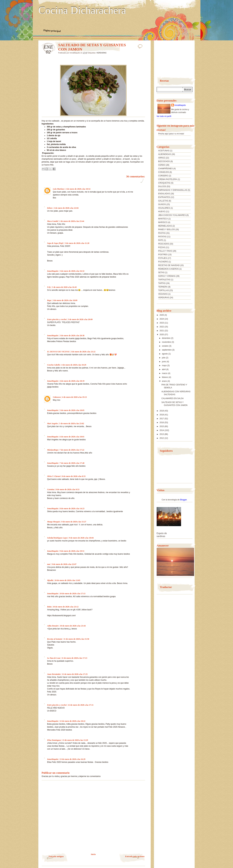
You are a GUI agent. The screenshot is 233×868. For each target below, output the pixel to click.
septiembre (167, 350)
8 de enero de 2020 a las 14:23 (72, 509)
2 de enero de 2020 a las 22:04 (66, 208)
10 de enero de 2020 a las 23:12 (66, 607)
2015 (162, 426)
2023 (162, 323)
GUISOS (162, 204)
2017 (162, 419)
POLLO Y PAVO (165, 251)
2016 (162, 423)
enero (165, 381)
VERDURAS (101, 53)
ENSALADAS (164, 194)
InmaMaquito (53, 271)
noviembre (167, 342)
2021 (162, 331)
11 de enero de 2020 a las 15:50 (76, 639)
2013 (162, 434)
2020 (162, 335)
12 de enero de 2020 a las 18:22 (73, 721)
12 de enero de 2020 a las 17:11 (81, 705)
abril (164, 369)
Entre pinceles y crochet (57, 319)
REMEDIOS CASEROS (169, 269)
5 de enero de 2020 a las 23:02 (72, 423)
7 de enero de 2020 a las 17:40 (72, 463)
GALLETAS (163, 201)
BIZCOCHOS (164, 161)
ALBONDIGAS (165, 154)
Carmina (51, 489)
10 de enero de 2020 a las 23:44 (73, 626)
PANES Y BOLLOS (167, 230)
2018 (162, 415)
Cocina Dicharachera (82, 10)
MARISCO (163, 222)
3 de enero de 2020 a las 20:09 (80, 319)
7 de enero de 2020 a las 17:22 (72, 450)
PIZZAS (162, 247)
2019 (162, 411)
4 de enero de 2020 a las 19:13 (74, 397)
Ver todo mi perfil (164, 116)
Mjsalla (50, 580)
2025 (162, 315)
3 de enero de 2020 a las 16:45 (64, 287)
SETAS (161, 273)
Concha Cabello (54, 365)
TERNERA (163, 287)
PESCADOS (164, 244)
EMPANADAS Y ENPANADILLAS (173, 190)
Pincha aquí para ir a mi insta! (171, 134)
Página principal (52, 31)
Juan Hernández (54, 674)
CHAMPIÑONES (166, 169)
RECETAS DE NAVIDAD (169, 265)
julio (164, 358)
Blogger (183, 500)
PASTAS (162, 233)
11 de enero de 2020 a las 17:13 (74, 658)
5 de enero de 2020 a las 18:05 (72, 410)
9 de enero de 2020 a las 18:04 (81, 538)
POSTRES (163, 255)
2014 (162, 430)
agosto (165, 354)
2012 (162, 438)
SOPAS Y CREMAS (167, 276)
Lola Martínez (59, 189)
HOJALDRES (164, 208)
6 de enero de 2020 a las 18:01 (72, 437)
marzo (165, 373)
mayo (165, 366)
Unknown (57, 397)
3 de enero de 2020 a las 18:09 (65, 300)
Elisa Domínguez (54, 740)
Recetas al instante (55, 639)
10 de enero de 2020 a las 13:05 (67, 580)
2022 (162, 327)
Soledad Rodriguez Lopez (57, 538)
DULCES (162, 187)
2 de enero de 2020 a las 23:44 (72, 221)
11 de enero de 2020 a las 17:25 (75, 674)
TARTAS (162, 283)
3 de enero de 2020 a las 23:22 (83, 352)
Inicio (93, 854)
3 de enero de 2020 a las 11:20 (77, 243)
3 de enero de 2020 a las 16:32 (72, 271)
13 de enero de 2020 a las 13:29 (75, 740)
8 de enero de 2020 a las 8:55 (74, 476)
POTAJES (163, 258)
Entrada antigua (56, 856)
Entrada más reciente (135, 856)
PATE (161, 240)
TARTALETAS (164, 280)
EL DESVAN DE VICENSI (58, 352)
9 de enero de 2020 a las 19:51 (72, 551)
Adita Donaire (53, 626)
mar (49, 564)
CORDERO (163, 176)
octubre (165, 346)
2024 (162, 319)
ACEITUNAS (164, 151)
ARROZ (162, 158)
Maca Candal (53, 221)
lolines (50, 208)
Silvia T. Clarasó (54, 476)
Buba (49, 607)
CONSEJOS (164, 172)
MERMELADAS (165, 226)
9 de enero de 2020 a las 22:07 (64, 564)
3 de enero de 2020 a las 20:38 (72, 336)
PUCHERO (163, 262)
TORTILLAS (164, 290)
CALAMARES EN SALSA (172, 398)
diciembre (166, 338)
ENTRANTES (164, 197)
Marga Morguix (54, 522)
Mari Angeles (53, 423)
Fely (49, 287)
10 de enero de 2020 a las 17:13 (73, 594)
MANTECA (163, 219)
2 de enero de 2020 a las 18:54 (78, 189)
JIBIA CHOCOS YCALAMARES (172, 215)
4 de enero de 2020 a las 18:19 (72, 381)
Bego (49, 300)
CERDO (162, 165)
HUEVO (162, 212)
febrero (165, 377)
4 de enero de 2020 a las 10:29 (74, 365)
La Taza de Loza (54, 658)
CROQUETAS (164, 183)
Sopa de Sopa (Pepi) (55, 243)
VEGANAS (163, 294)
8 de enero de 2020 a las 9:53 (67, 489)
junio (164, 362)
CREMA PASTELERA (168, 179)
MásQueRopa (53, 450)
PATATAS (162, 237)
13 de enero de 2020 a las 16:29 (73, 759)
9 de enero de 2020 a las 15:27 (74, 522)
